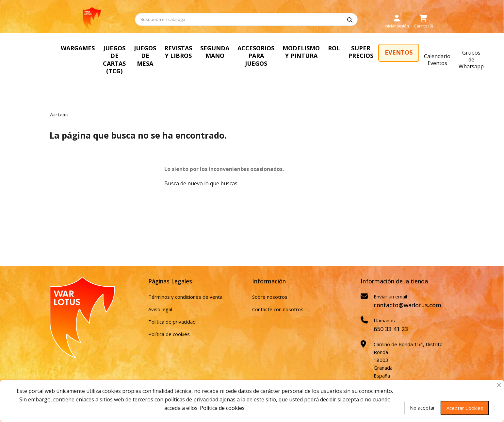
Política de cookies (169, 334)
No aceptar (423, 408)
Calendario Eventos (437, 60)
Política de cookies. (223, 408)
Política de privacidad (172, 322)
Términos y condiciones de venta (185, 297)
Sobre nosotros (270, 297)
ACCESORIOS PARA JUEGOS (256, 56)
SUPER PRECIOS (361, 52)
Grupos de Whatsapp (471, 59)
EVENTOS (399, 52)
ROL (334, 48)
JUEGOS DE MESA (145, 56)
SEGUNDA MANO (215, 52)
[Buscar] (246, 19)
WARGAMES (78, 48)
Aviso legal (160, 309)
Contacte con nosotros (278, 309)
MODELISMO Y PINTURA (301, 52)
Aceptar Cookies (465, 408)
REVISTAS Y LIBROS (178, 52)
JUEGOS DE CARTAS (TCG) (114, 59)
